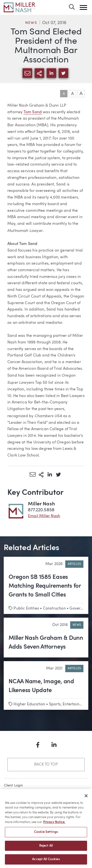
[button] (83, 7)
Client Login (13, 785)
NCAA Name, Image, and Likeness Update (41, 686)
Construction (54, 609)
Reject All (46, 848)
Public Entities (26, 609)
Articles (74, 564)
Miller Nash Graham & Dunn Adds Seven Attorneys (46, 643)
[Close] (86, 798)
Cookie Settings (46, 834)
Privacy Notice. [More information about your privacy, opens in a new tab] (54, 824)
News (31, 23)
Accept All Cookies (46, 862)
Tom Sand (33, 112)
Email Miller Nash (44, 516)
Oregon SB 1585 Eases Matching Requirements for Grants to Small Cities (45, 586)
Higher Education (29, 704)
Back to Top (46, 765)
